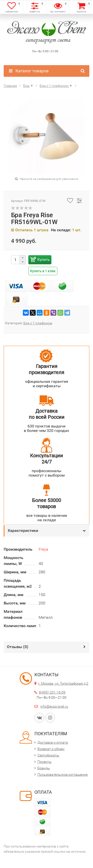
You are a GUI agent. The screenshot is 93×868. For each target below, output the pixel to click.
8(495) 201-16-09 (52, 692)
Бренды (44, 768)
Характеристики (23, 530)
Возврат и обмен (51, 749)
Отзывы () (18, 647)
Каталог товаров (29, 71)
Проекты (45, 762)
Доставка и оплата (53, 742)
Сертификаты (48, 755)
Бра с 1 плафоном (38, 323)
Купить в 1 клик (43, 271)
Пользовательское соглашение (62, 774)
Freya (43, 549)
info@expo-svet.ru (54, 706)
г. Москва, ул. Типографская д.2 (63, 683)
